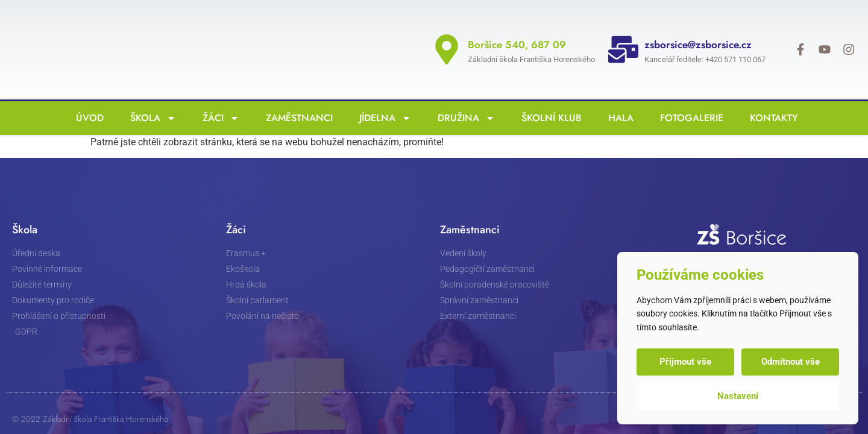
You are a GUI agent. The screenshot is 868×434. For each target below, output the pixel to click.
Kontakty (771, 97)
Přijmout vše (685, 362)
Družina (463, 97)
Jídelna (382, 97)
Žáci (218, 97)
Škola (150, 97)
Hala (618, 97)
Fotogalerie (689, 97)
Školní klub (549, 97)
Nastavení (738, 396)
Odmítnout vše (791, 362)
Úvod (87, 97)
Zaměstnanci (296, 97)
